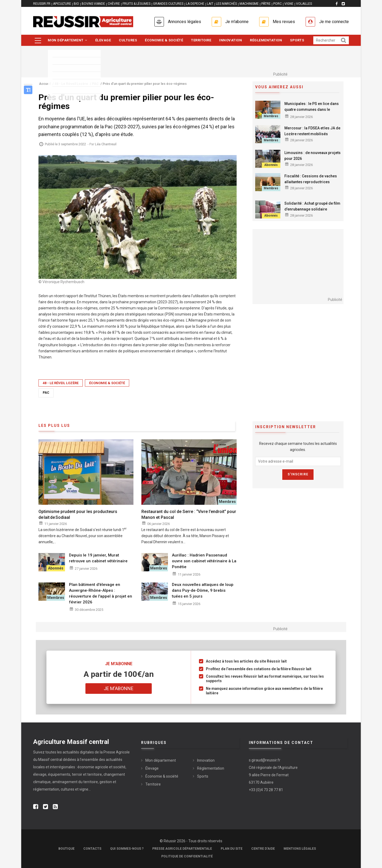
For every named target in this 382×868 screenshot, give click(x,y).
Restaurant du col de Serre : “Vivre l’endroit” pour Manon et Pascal (189, 514)
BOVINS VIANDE (93, 4)
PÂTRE (266, 4)
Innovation (231, 40)
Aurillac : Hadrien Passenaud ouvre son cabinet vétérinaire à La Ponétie (204, 561)
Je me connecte (334, 22)
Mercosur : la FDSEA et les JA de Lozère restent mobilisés (312, 131)
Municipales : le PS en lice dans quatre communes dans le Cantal (312, 109)
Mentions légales (300, 849)
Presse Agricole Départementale (182, 849)
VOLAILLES (304, 4)
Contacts (92, 849)
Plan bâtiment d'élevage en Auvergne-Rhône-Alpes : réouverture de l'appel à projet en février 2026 (101, 593)
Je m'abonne (237, 22)
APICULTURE (62, 4)
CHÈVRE (114, 4)
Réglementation (266, 40)
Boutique (66, 849)
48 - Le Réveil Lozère (61, 383)
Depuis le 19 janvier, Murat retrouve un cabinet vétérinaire (98, 558)
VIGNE (289, 4)
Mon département (68, 40)
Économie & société (164, 40)
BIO (76, 4)
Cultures (128, 40)
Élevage (103, 40)
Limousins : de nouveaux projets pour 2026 (312, 156)
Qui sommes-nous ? (127, 849)
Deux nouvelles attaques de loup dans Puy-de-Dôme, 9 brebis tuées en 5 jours (203, 590)
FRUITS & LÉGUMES (136, 4)
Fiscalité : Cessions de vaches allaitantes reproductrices (311, 179)
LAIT (210, 4)
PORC (277, 4)
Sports (297, 40)
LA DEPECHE (195, 4)
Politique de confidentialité (187, 856)
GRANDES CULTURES (168, 4)
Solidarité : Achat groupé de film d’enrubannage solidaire (312, 206)
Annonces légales (185, 22)
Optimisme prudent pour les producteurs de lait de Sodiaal (78, 514)
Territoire (201, 40)
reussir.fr (42, 4)
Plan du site (232, 849)
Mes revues (284, 22)
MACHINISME (249, 4)
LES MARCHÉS (226, 4)
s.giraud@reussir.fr (265, 760)
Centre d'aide (263, 849)
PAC (46, 393)
